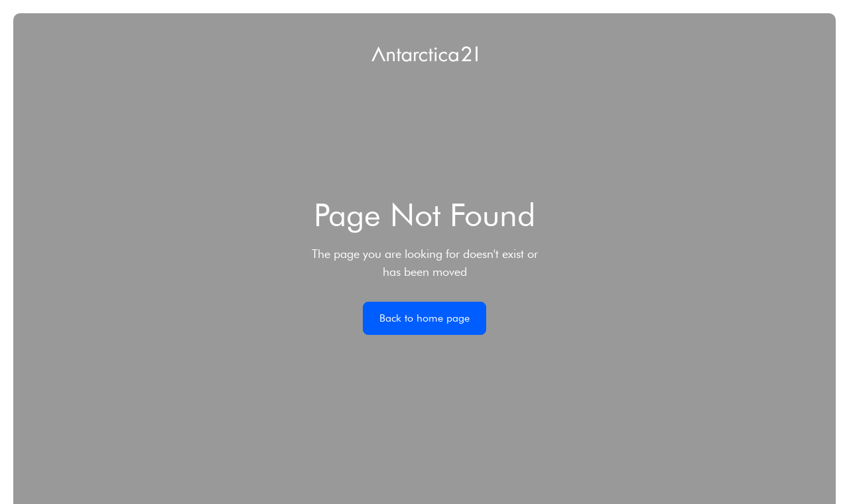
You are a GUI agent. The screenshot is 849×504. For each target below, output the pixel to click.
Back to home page (424, 318)
